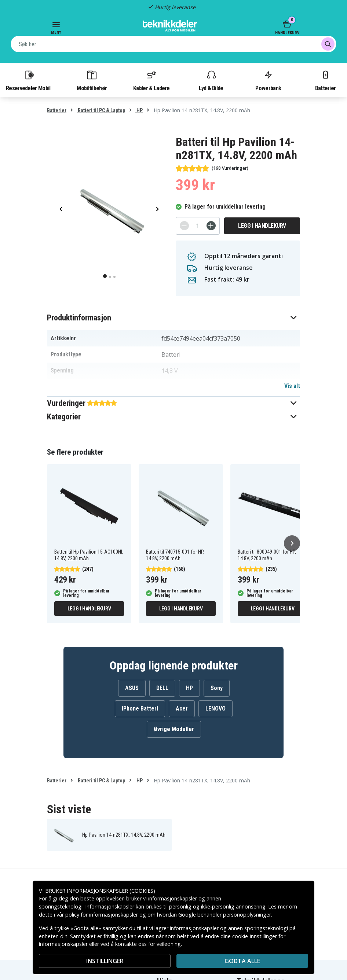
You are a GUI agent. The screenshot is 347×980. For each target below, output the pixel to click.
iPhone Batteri (140, 709)
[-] (184, 226)
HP (139, 110)
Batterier (326, 80)
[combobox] (173, 44)
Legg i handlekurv (262, 226)
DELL (162, 688)
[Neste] (292, 543)
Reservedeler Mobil (28, 80)
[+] (211, 226)
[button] (173, 318)
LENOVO (215, 709)
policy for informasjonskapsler (102, 915)
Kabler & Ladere (151, 80)
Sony (217, 688)
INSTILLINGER (105, 961)
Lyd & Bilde (211, 80)
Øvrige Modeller (174, 729)
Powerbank (268, 80)
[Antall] (198, 226)
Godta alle (242, 961)
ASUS (132, 688)
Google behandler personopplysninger (225, 915)
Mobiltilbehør (92, 80)
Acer (182, 709)
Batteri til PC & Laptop (101, 110)
